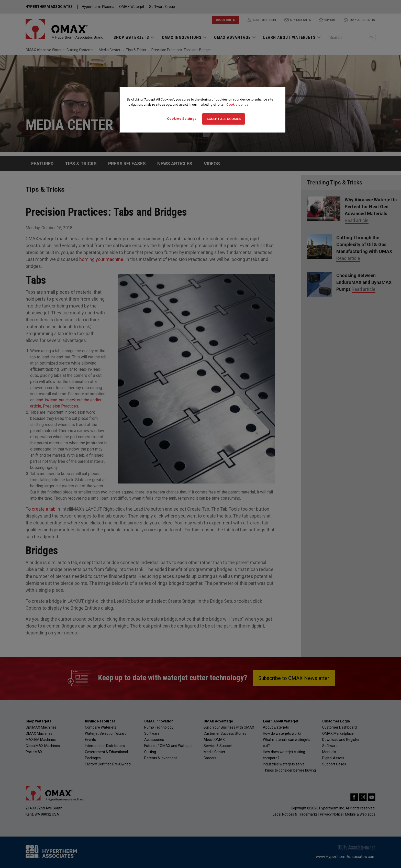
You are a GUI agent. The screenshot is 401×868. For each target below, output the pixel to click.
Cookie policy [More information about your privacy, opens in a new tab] (237, 105)
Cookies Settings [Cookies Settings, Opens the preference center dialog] (182, 119)
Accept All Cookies (224, 119)
